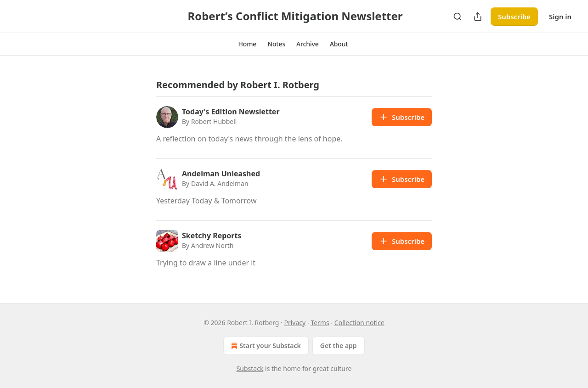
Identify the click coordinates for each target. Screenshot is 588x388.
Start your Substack (265, 346)
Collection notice (359, 323)
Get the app (339, 346)
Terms (320, 323)
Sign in (560, 17)
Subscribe (514, 17)
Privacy (295, 323)
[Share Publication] (478, 17)
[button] (247, 44)
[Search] (458, 17)
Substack (250, 368)
